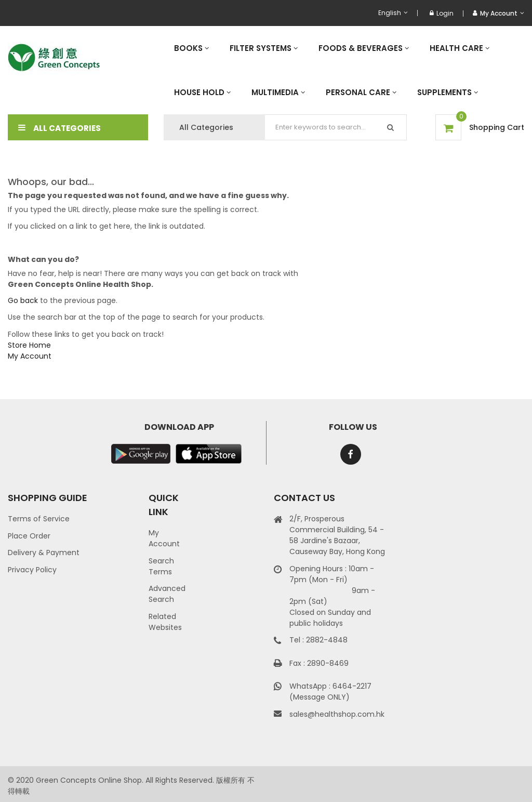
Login (442, 13)
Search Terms (161, 566)
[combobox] (336, 127)
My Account (30, 356)
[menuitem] (191, 48)
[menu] (344, 70)
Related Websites (165, 622)
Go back (23, 300)
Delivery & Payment (44, 553)
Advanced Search (167, 594)
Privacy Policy (32, 570)
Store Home (29, 345)
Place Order (29, 536)
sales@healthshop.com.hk (337, 714)
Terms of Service (39, 519)
